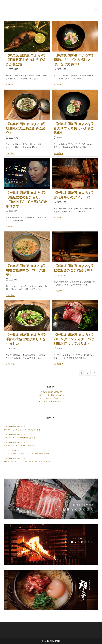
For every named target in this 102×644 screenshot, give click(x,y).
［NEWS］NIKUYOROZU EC (51, 392)
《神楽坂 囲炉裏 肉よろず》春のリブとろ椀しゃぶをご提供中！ (74, 128)
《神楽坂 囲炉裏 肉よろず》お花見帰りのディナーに (74, 195)
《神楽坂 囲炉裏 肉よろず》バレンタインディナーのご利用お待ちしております (74, 339)
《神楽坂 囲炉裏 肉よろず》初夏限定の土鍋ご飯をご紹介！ (27, 128)
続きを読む (11, 85)
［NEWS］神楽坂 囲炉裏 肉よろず (51, 398)
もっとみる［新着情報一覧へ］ (51, 401)
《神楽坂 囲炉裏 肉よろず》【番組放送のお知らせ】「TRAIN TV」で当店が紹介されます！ (27, 199)
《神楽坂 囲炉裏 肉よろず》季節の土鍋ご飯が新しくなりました (27, 339)
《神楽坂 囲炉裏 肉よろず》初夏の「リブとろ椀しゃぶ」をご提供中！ (74, 60)
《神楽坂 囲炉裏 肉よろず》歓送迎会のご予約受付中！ (74, 268)
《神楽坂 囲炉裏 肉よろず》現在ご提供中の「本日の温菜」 (27, 270)
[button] (96, 8)
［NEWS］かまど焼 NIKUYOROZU (51, 395)
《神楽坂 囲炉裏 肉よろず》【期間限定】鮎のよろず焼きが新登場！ (27, 60)
